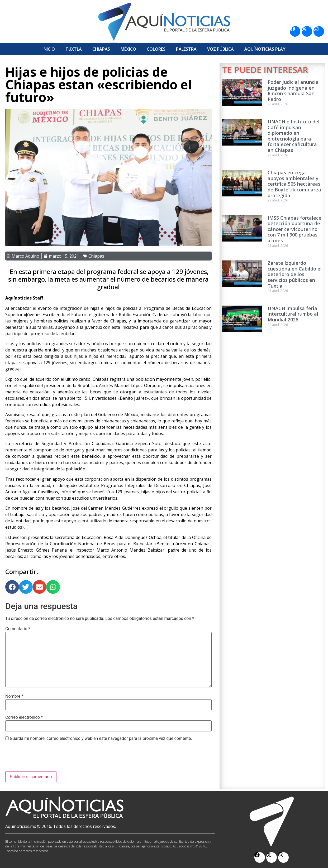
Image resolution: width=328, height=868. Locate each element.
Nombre (14, 696)
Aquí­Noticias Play (265, 49)
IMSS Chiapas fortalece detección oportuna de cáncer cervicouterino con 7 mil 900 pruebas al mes (294, 229)
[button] (12, 587)
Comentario (18, 629)
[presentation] (45, 758)
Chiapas (101, 49)
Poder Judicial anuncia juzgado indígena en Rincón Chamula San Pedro (293, 91)
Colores (156, 49)
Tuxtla (74, 49)
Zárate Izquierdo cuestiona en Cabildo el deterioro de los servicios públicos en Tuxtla (295, 274)
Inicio (49, 49)
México (128, 49)
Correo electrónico (24, 717)
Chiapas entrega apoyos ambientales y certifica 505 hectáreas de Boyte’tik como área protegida (294, 184)
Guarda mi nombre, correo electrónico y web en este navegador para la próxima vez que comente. (101, 739)
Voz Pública (220, 49)
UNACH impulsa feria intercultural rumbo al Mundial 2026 (293, 314)
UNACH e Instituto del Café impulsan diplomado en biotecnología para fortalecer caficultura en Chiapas (294, 136)
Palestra (186, 49)
